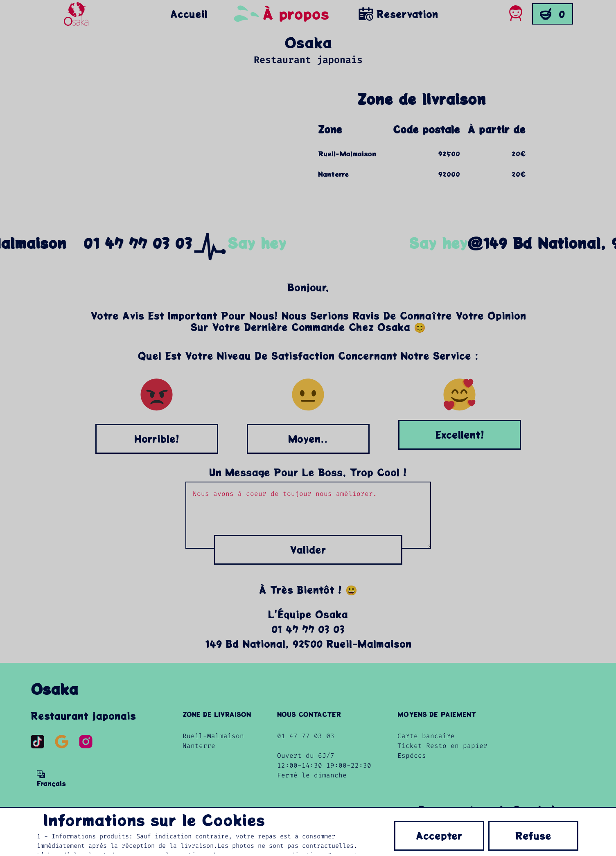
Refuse (533, 836)
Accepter (439, 836)
